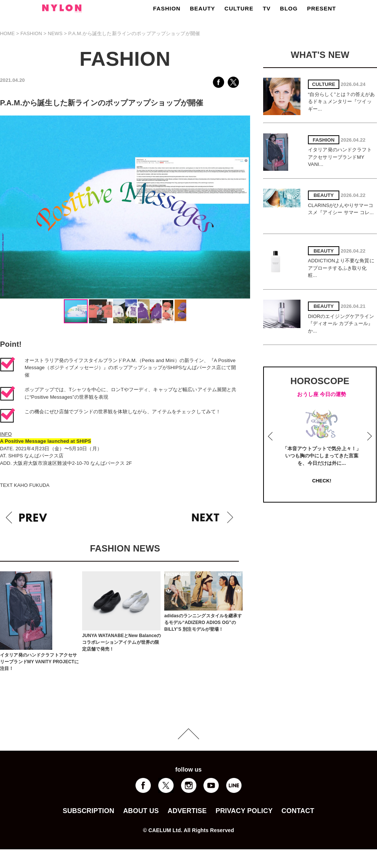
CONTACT (298, 811)
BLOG (289, 8)
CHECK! (322, 481)
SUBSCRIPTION (88, 811)
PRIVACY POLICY (244, 811)
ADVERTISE (187, 811)
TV (267, 8)
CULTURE (239, 8)
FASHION (167, 8)
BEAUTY (203, 8)
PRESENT (321, 8)
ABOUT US (141, 811)
